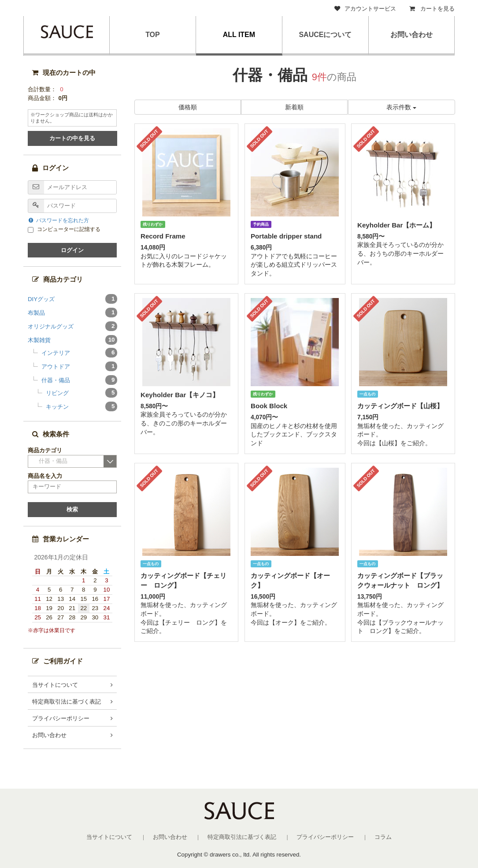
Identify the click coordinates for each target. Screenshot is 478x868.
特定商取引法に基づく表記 (67, 702)
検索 (72, 509)
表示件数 (401, 107)
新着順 (295, 107)
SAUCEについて (325, 35)
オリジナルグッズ (72, 326)
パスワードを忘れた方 (59, 220)
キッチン (81, 406)
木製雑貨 (72, 340)
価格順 (188, 107)
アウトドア (79, 366)
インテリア (79, 353)
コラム (383, 837)
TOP (153, 35)
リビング (81, 393)
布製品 (72, 313)
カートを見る (432, 9)
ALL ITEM (239, 35)
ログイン (72, 250)
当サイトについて (55, 685)
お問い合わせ (411, 35)
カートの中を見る (72, 138)
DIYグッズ (72, 299)
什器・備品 (79, 380)
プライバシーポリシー (61, 718)
